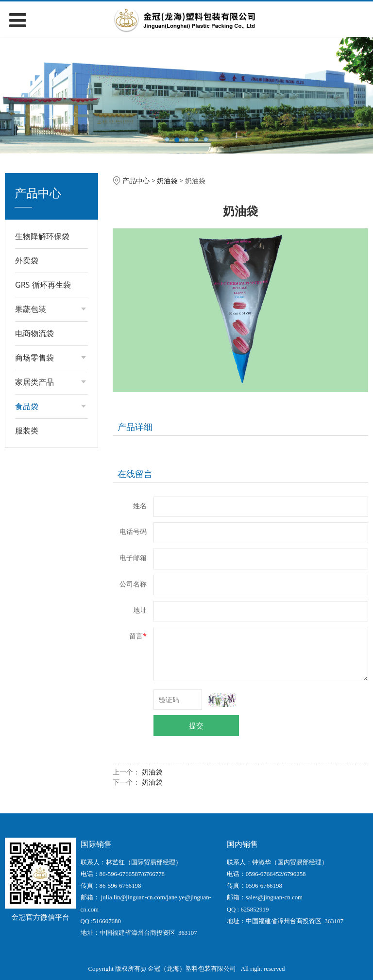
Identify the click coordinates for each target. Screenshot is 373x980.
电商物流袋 (34, 333)
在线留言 (135, 474)
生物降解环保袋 (42, 236)
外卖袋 (27, 260)
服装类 (27, 430)
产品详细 (135, 427)
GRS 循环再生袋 (43, 285)
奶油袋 (167, 181)
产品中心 (136, 181)
